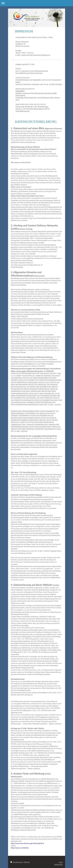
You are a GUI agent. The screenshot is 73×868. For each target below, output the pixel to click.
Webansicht (59, 864)
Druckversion (17, 862)
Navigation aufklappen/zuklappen (36, 3)
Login (61, 862)
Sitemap (27, 862)
